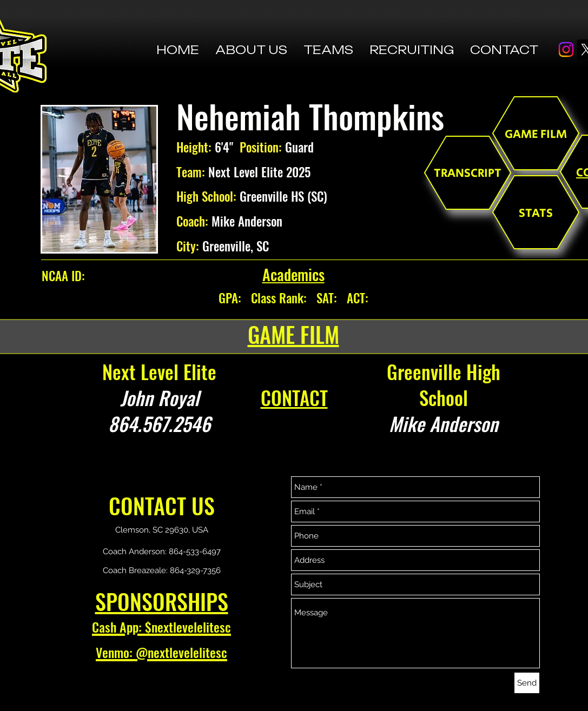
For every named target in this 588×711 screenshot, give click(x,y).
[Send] (527, 683)
